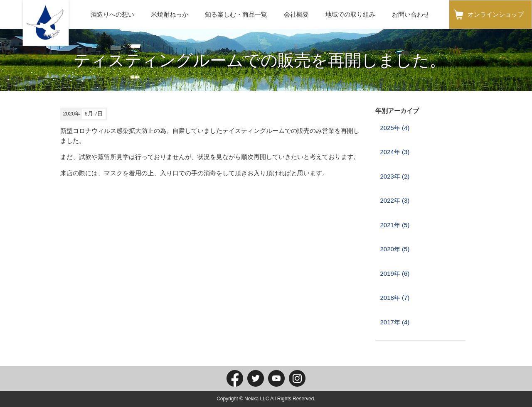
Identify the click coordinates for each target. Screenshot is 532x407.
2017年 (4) (395, 322)
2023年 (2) (395, 176)
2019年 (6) (395, 273)
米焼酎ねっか (170, 14)
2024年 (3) (395, 152)
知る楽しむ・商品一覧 (236, 14)
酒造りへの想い (112, 14)
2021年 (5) (395, 225)
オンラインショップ (496, 14)
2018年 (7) (395, 298)
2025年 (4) (395, 128)
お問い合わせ (411, 14)
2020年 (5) (395, 249)
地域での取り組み (350, 14)
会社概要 (296, 14)
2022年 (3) (395, 200)
